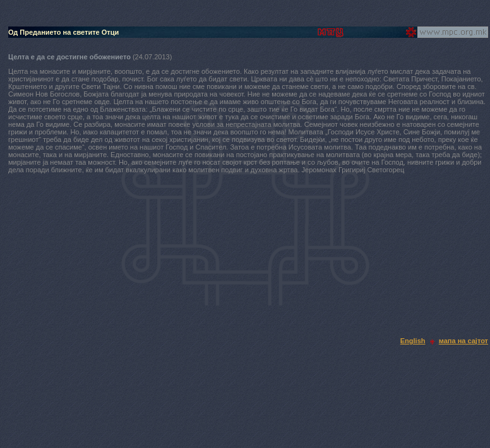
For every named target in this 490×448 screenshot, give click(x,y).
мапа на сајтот (463, 341)
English (413, 341)
